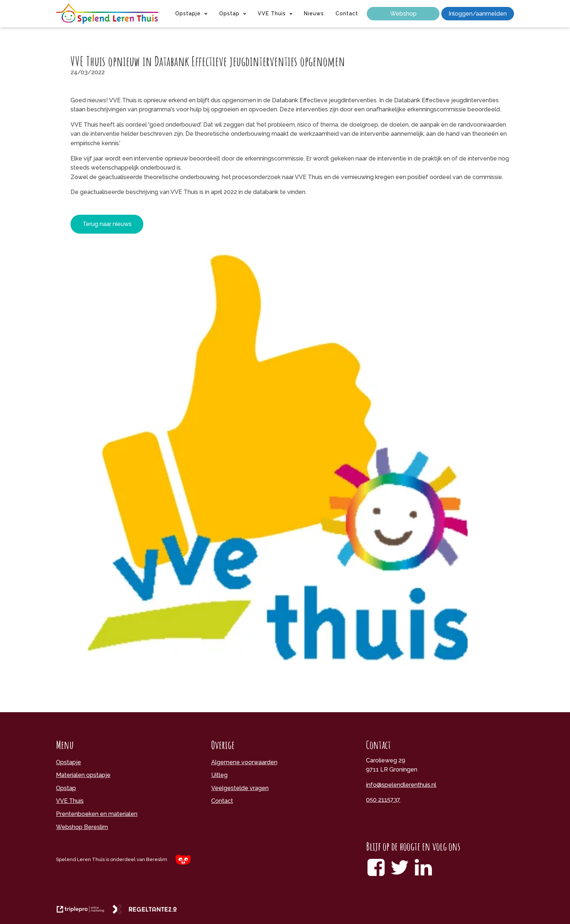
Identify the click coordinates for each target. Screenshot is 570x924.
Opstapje (191, 13)
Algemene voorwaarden (244, 762)
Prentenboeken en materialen (97, 814)
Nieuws (314, 13)
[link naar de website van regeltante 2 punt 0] (147, 912)
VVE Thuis (275, 13)
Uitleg (219, 775)
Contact (347, 13)
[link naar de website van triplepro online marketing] (84, 912)
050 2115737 (383, 800)
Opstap (233, 13)
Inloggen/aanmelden (478, 14)
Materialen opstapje (83, 775)
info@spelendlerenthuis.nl (401, 785)
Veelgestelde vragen (240, 788)
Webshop (403, 14)
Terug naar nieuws (107, 224)
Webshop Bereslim (82, 827)
